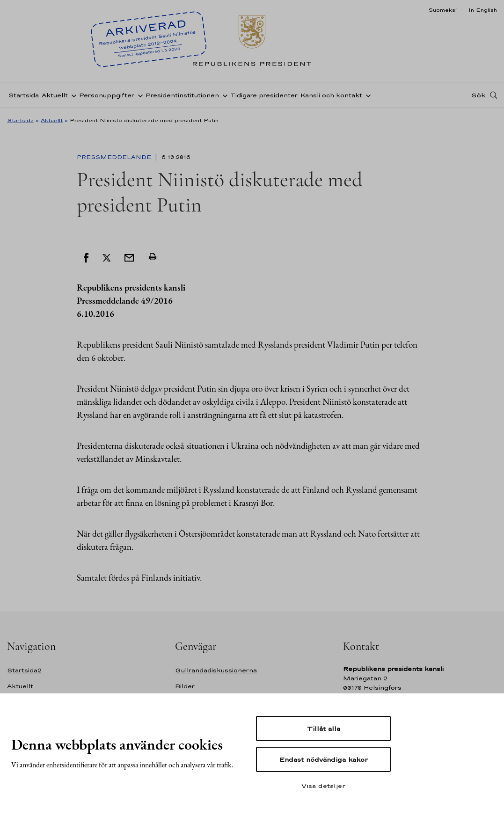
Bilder (185, 686)
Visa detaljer (323, 786)
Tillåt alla (324, 729)
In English (483, 10)
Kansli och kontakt (331, 95)
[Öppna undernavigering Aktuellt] (72, 95)
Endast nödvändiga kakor (324, 759)
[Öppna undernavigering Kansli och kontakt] (366, 95)
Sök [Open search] (478, 95)
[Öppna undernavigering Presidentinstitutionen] (223, 95)
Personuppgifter (107, 95)
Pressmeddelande (115, 157)
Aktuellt (55, 95)
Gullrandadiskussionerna (216, 670)
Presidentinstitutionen (182, 95)
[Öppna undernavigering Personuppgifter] (139, 95)
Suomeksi (442, 10)
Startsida (24, 95)
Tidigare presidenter (264, 95)
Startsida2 (24, 670)
